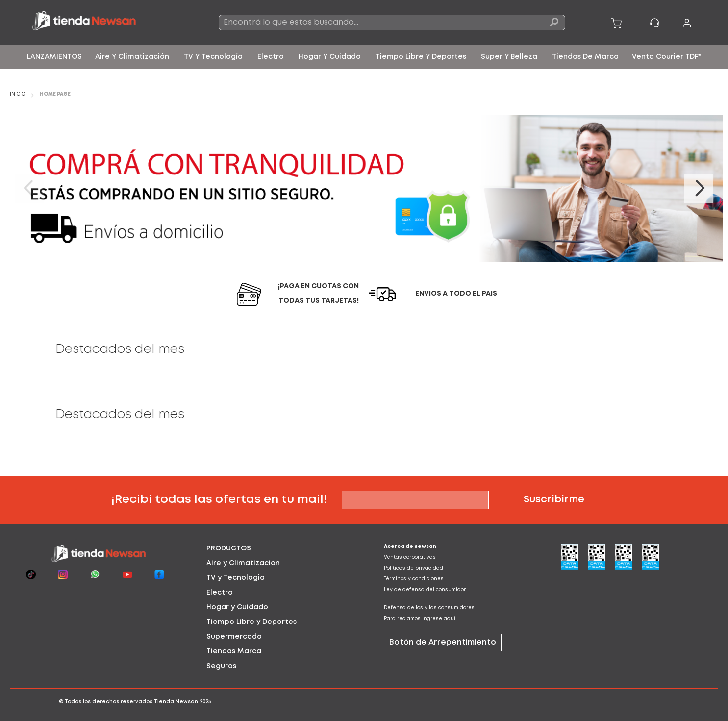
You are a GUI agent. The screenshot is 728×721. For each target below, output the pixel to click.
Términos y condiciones (414, 579)
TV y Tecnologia (236, 578)
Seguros (221, 666)
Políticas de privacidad (414, 568)
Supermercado (234, 637)
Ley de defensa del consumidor (425, 590)
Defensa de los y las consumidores (429, 608)
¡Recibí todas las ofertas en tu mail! (219, 500)
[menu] (364, 57)
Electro (220, 593)
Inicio (18, 94)
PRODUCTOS (229, 548)
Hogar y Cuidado (237, 607)
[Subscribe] (554, 500)
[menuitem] (54, 57)
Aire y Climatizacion (243, 563)
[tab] (275, 548)
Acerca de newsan (410, 547)
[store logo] (101, 23)
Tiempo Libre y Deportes (251, 622)
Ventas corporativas (410, 558)
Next (699, 188)
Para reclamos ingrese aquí (420, 619)
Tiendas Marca (234, 651)
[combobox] (392, 23)
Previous (29, 188)
